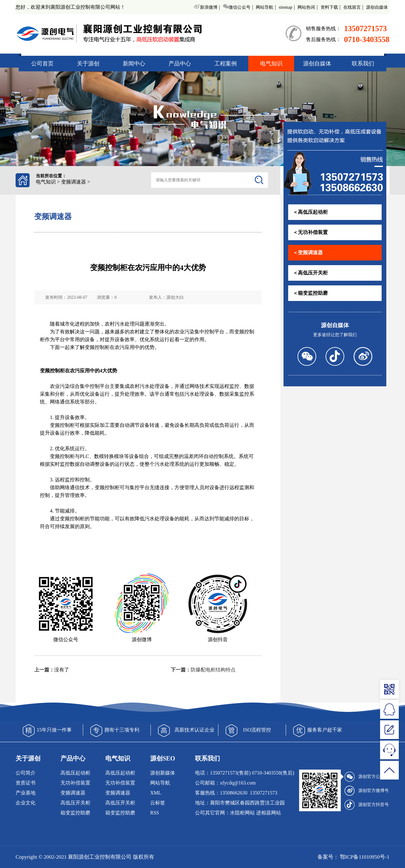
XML (156, 793)
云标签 (158, 803)
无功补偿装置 (75, 783)
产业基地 (26, 793)
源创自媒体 (377, 7)
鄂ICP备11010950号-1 (364, 857)
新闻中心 (134, 64)
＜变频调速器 (308, 253)
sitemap (286, 7)
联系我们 (363, 64)
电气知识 (271, 64)
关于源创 (88, 64)
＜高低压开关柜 (310, 273)
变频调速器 (74, 182)
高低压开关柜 (75, 803)
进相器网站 (269, 813)
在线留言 (352, 7)
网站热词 (306, 7)
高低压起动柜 (75, 773)
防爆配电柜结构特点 (213, 670)
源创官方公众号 (367, 777)
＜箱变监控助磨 (310, 293)
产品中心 (180, 64)
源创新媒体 (163, 773)
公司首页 (42, 64)
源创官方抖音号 (367, 805)
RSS (155, 813)
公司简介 (26, 773)
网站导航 (264, 7)
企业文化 (26, 803)
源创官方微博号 (367, 791)
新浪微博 (205, 7)
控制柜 (102, 347)
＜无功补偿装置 (310, 232)
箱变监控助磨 (75, 813)
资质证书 (26, 783)
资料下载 (329, 7)
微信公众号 (237, 7)
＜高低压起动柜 (310, 212)
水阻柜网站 (242, 813)
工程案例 (226, 64)
